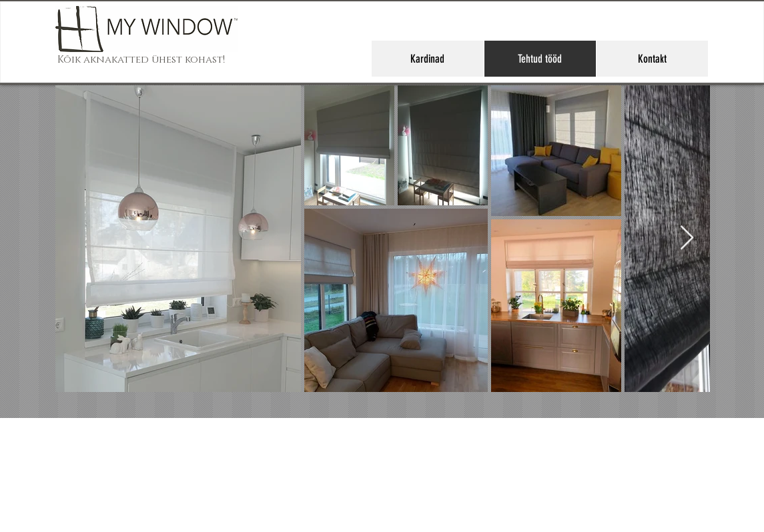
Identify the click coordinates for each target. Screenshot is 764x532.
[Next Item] (687, 238)
